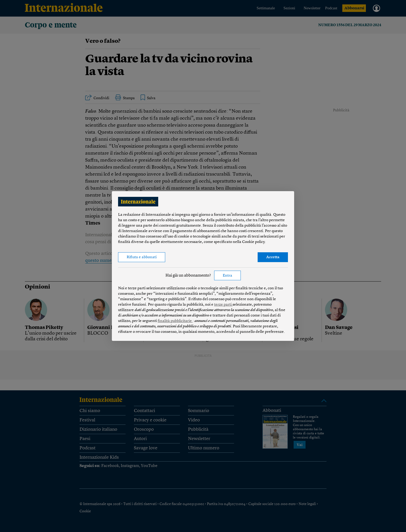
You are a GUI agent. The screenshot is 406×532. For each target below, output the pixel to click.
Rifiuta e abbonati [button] (142, 257)
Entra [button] (227, 276)
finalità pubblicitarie (175, 321)
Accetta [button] (273, 257)
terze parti (223, 305)
